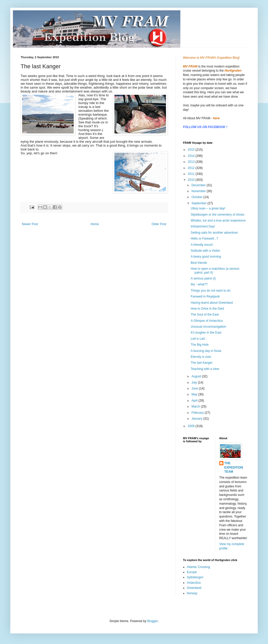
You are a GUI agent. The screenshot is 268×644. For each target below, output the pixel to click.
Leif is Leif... (199, 339)
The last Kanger (202, 363)
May (195, 394)
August (197, 376)
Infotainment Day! (203, 226)
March (196, 406)
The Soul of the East (205, 315)
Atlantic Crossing (198, 567)
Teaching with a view (205, 369)
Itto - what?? (199, 284)
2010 (192, 180)
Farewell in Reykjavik (205, 296)
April (195, 401)
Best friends (199, 263)
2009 (192, 426)
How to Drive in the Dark (207, 309)
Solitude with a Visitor (206, 251)
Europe (192, 572)
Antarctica (194, 583)
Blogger (152, 621)
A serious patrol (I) (203, 278)
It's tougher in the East (206, 333)
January (197, 419)
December (199, 185)
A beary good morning (206, 257)
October (197, 197)
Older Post (159, 224)
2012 (192, 168)
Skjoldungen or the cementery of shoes (217, 215)
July (195, 383)
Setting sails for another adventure (214, 233)
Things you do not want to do (211, 291)
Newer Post (30, 224)
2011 (192, 174)
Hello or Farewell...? (204, 239)
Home (95, 224)
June (195, 388)
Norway (192, 593)
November (199, 191)
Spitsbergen (195, 577)
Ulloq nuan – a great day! (208, 208)
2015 (192, 150)
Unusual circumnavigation (208, 327)
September (199, 203)
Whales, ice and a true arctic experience (218, 221)
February (198, 413)
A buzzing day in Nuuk (206, 351)
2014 (192, 156)
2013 (192, 162)
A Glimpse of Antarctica (207, 321)
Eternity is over (201, 357)
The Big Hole (200, 345)
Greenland (194, 588)
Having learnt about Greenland (212, 303)
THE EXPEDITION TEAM (234, 468)
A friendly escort (202, 245)
